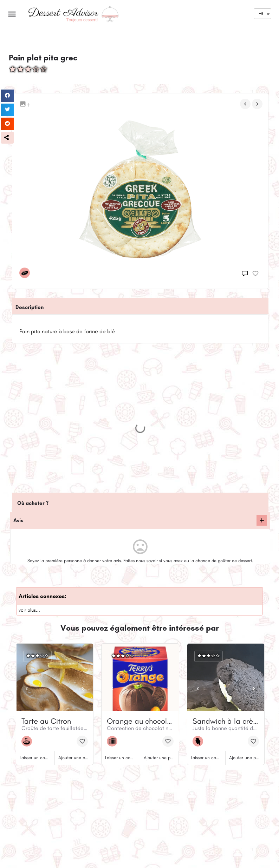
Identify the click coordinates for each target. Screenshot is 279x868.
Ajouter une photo (76, 758)
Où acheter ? (33, 503)
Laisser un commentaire (43, 758)
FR (261, 14)
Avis (18, 520)
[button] (7, 138)
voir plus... (29, 610)
